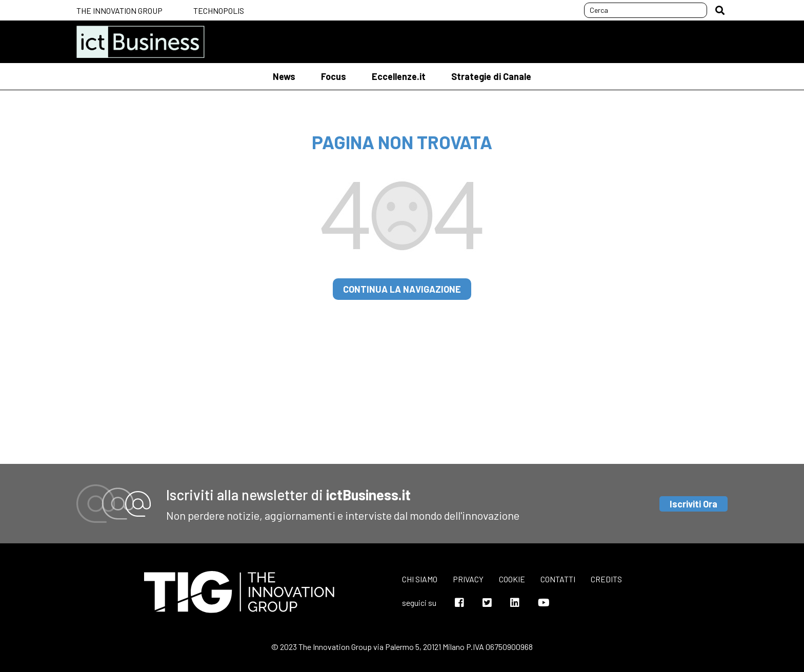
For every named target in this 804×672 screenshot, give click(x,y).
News (284, 76)
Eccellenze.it (399, 76)
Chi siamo (420, 579)
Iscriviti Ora (694, 504)
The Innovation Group (119, 11)
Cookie (512, 579)
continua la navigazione (402, 289)
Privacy (468, 579)
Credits (606, 579)
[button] (720, 10)
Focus (334, 76)
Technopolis (219, 11)
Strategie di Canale (491, 76)
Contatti (558, 579)
